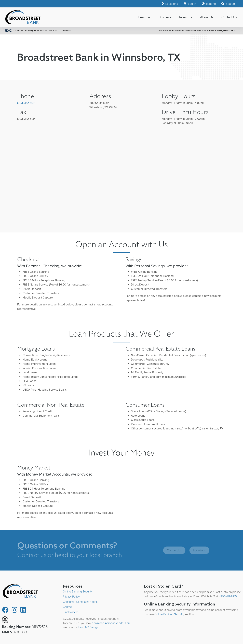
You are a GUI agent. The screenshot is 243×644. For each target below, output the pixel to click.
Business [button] (165, 17)
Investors (186, 17)
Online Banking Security (78, 592)
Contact (68, 607)
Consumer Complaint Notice (80, 602)
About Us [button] (207, 17)
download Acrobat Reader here (111, 623)
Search (228, 4)
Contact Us (229, 17)
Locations (170, 4)
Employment (71, 612)
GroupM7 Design (88, 627)
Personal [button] (144, 17)
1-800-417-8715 (228, 596)
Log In (190, 4)
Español (209, 4)
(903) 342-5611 (26, 103)
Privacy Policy (71, 597)
